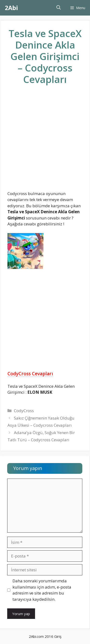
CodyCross (24, 411)
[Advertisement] (45, 142)
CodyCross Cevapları (30, 374)
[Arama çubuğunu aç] (59, 8)
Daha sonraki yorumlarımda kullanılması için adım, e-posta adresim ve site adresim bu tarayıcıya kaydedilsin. (42, 590)
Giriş (58, 636)
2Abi (11, 8)
